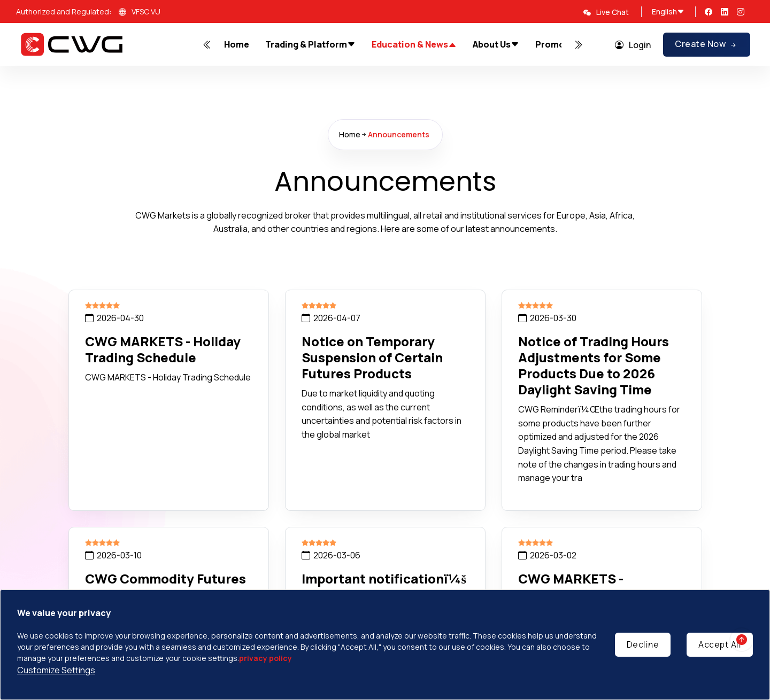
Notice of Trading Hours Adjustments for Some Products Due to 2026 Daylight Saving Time (594, 365)
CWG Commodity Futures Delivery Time (165, 586)
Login (633, 45)
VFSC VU (140, 12)
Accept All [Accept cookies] (720, 644)
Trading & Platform (310, 44)
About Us (496, 44)
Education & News (414, 45)
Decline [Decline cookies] (643, 644)
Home (237, 44)
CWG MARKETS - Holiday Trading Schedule (163, 349)
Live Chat (606, 12)
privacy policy (265, 658)
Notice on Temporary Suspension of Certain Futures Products (372, 357)
